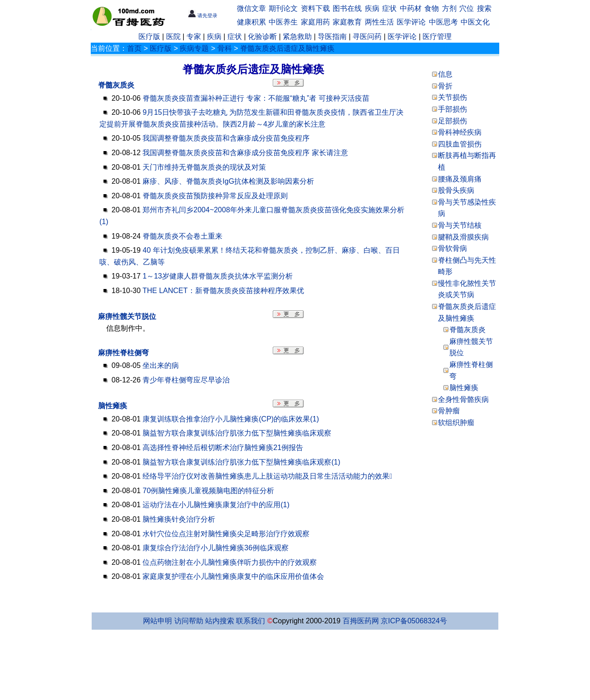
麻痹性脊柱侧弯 (123, 353)
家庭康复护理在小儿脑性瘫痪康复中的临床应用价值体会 (233, 576)
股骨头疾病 (456, 190)
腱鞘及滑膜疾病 (463, 237)
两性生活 (379, 22)
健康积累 (251, 22)
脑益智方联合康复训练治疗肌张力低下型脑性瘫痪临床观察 (237, 433)
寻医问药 (367, 37)
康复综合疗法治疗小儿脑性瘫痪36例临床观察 (216, 548)
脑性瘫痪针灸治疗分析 (179, 519)
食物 (432, 8)
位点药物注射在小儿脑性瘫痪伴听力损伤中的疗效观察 (230, 562)
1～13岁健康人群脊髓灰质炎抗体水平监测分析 (218, 276)
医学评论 (411, 22)
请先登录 (203, 15)
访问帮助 (189, 621)
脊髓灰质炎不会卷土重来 (182, 236)
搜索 (484, 8)
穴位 (467, 8)
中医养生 (283, 22)
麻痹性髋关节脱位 (127, 316)
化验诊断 (262, 37)
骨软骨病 (452, 248)
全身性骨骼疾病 (463, 399)
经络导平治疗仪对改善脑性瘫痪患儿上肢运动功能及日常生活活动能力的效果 (267, 476)
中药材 (411, 8)
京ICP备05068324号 (414, 621)
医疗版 (149, 37)
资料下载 (315, 8)
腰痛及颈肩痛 (460, 179)
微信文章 (251, 8)
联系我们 (251, 621)
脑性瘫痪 (113, 406)
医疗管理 (437, 37)
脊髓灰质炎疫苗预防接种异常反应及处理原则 (215, 196)
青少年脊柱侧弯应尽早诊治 (186, 380)
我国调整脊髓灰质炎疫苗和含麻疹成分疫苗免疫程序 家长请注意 (245, 153)
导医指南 (332, 37)
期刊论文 (283, 8)
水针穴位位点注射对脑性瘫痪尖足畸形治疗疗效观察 (226, 534)
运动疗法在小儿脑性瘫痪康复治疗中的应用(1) (216, 505)
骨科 (225, 48)
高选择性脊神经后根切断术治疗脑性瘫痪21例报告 (223, 448)
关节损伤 (452, 97)
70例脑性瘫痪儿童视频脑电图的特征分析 (208, 491)
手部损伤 (452, 109)
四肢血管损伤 (460, 144)
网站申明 (157, 621)
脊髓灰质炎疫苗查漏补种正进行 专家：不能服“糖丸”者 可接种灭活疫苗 (256, 98)
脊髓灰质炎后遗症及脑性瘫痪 (287, 48)
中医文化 (475, 22)
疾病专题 (194, 48)
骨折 (445, 86)
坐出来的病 (161, 365)
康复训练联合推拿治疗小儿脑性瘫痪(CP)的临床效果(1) (231, 419)
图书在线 (347, 8)
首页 (134, 48)
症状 (389, 8)
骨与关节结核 (460, 225)
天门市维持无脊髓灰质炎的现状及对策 (204, 167)
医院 (173, 37)
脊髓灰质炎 (116, 85)
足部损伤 (452, 121)
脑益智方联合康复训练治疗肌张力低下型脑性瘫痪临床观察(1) (241, 462)
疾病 (372, 8)
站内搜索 (220, 621)
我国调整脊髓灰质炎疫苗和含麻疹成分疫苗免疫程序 (226, 138)
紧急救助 (297, 37)
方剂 (449, 8)
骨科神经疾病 (460, 132)
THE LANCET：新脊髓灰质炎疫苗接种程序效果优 (223, 291)
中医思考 (443, 22)
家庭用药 (315, 22)
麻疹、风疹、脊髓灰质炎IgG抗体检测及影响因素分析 (228, 181)
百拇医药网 (361, 621)
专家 (194, 37)
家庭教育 (347, 22)
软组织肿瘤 (456, 423)
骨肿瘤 (449, 411)
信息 (445, 74)
